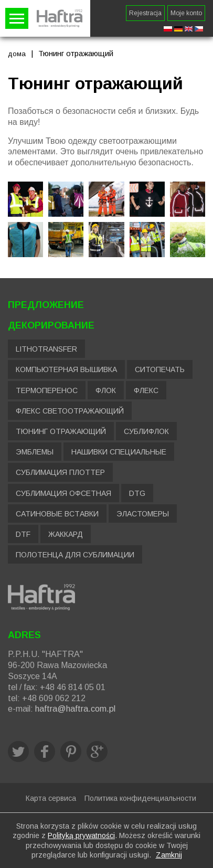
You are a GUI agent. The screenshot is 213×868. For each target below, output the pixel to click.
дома (17, 54)
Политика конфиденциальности (140, 798)
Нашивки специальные (119, 452)
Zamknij (169, 855)
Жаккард (66, 534)
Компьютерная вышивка (66, 369)
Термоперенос (47, 390)
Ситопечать (160, 369)
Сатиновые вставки (57, 514)
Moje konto (186, 13)
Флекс (146, 390)
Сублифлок (146, 431)
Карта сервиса (51, 798)
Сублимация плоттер (60, 472)
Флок (106, 390)
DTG (137, 493)
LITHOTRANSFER (46, 349)
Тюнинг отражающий (61, 431)
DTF (23, 534)
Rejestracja (145, 13)
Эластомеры (143, 514)
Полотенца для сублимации (75, 555)
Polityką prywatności (81, 835)
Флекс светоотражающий (70, 411)
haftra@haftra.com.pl (75, 709)
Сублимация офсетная (63, 493)
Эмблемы (35, 452)
